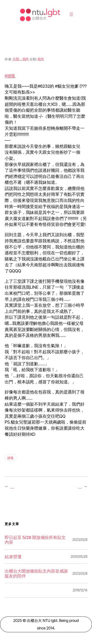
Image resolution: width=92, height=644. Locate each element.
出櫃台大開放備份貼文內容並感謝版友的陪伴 (36, 573)
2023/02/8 (80, 540)
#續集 (10, 76)
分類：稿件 (21, 59)
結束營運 (13, 557)
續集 (11, 458)
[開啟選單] (71, 14)
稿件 (41, 59)
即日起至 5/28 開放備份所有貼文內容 (35, 540)
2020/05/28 (79, 556)
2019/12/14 (80, 590)
